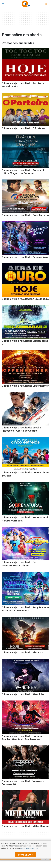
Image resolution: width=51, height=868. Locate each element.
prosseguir (26, 855)
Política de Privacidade (30, 848)
